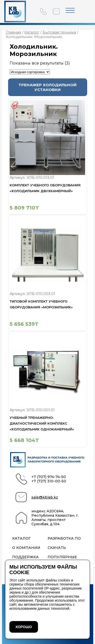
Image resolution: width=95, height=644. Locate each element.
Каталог (32, 32)
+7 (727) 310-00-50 (49, 481)
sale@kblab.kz (45, 497)
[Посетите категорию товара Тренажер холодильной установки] (48, 87)
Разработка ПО (64, 538)
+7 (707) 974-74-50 (49, 477)
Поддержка (25, 557)
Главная (13, 32)
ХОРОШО (24, 627)
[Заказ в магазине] (30, 72)
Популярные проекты (62, 559)
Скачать (57, 548)
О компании (26, 548)
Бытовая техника (59, 32)
